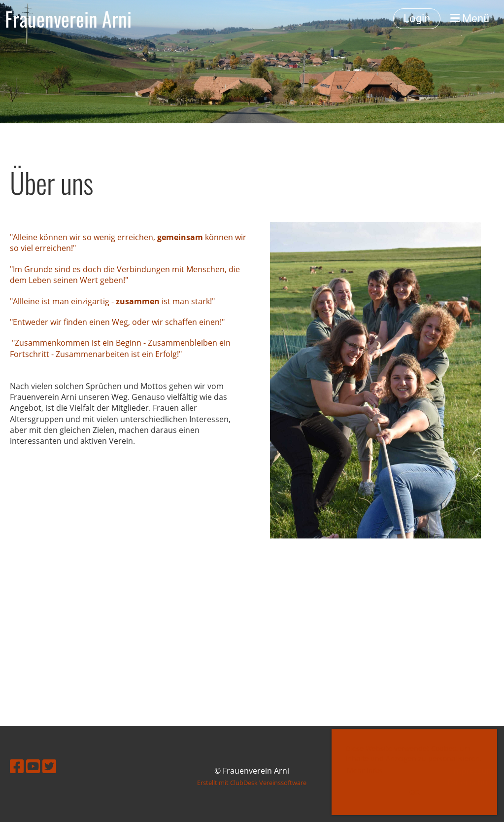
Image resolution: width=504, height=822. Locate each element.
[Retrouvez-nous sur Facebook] (17, 766)
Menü (470, 18)
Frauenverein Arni (68, 19)
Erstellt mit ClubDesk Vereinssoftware (252, 783)
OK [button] (414, 792)
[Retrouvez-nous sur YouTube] (33, 766)
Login (417, 18)
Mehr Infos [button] (365, 770)
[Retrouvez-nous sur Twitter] (49, 766)
